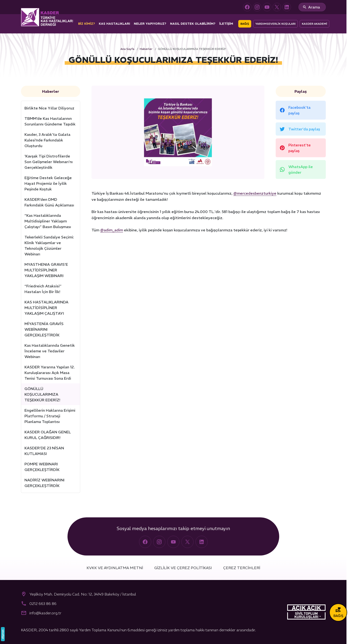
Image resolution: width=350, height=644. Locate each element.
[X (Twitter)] (277, 7)
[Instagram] (257, 7)
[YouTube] (267, 7)
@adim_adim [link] (112, 230)
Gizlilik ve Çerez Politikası (183, 568)
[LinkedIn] (287, 7)
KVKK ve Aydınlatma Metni (115, 568)
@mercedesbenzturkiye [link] (255, 193)
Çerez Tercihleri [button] (242, 568)
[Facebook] (247, 7)
